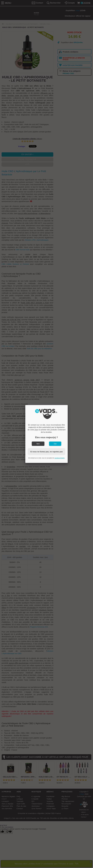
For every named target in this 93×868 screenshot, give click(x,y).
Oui (55, 444)
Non (38, 444)
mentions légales (60, 458)
